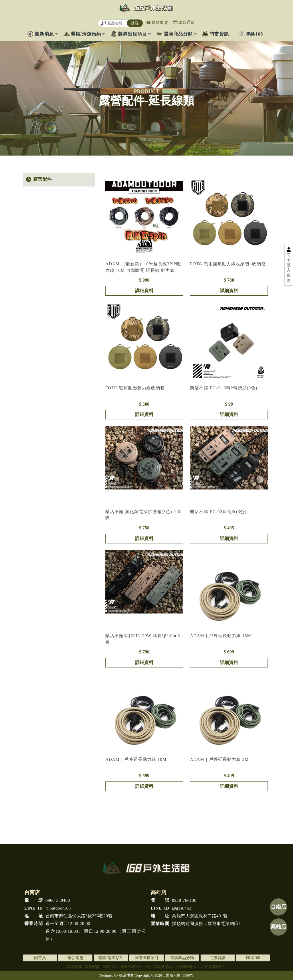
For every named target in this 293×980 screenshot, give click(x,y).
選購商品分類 (178, 34)
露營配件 (42, 179)
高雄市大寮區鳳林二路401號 (189, 916)
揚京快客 (126, 975)
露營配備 (92, 967)
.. (164, 975)
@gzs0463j (172, 908)
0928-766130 (174, 901)
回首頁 (40, 958)
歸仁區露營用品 (159, 967)
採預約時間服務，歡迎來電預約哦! (195, 924)
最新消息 (44, 34)
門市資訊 (219, 34)
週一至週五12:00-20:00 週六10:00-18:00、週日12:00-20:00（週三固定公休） (85, 931)
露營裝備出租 (132, 967)
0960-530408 (47, 901)
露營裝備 (74, 967)
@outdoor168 (47, 908)
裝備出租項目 (132, 34)
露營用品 (110, 967)
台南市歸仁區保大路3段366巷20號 (68, 916)
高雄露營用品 (186, 967)
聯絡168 (254, 34)
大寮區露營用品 (213, 967)
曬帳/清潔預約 (86, 34)
